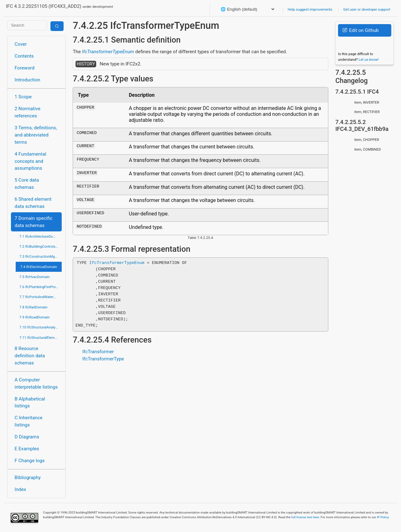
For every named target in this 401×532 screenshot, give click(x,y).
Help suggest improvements (310, 9)
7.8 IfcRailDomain (34, 307)
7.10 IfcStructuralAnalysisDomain (41, 327)
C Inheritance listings (29, 421)
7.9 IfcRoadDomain (35, 317)
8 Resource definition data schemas (30, 356)
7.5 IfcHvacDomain (34, 277)
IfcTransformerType (103, 359)
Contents (24, 56)
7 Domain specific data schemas (34, 222)
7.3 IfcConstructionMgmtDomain (41, 256)
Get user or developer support (367, 9)
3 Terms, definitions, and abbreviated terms (36, 135)
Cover (21, 44)
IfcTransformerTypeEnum (108, 52)
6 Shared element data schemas (33, 203)
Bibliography (28, 478)
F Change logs (30, 461)
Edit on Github (360, 30)
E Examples (27, 449)
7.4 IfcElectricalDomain (39, 267)
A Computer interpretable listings (36, 383)
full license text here (305, 517)
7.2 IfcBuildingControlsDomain (41, 246)
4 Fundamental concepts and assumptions (31, 161)
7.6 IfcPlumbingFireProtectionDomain (41, 287)
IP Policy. (383, 517)
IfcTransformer (98, 352)
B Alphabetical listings (30, 403)
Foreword (25, 68)
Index (21, 489)
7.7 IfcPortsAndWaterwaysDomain (41, 297)
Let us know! (369, 59)
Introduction (28, 80)
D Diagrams (27, 437)
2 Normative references (28, 112)
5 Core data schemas (27, 184)
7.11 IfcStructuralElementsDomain (41, 338)
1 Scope (23, 97)
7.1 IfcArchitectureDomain (40, 236)
